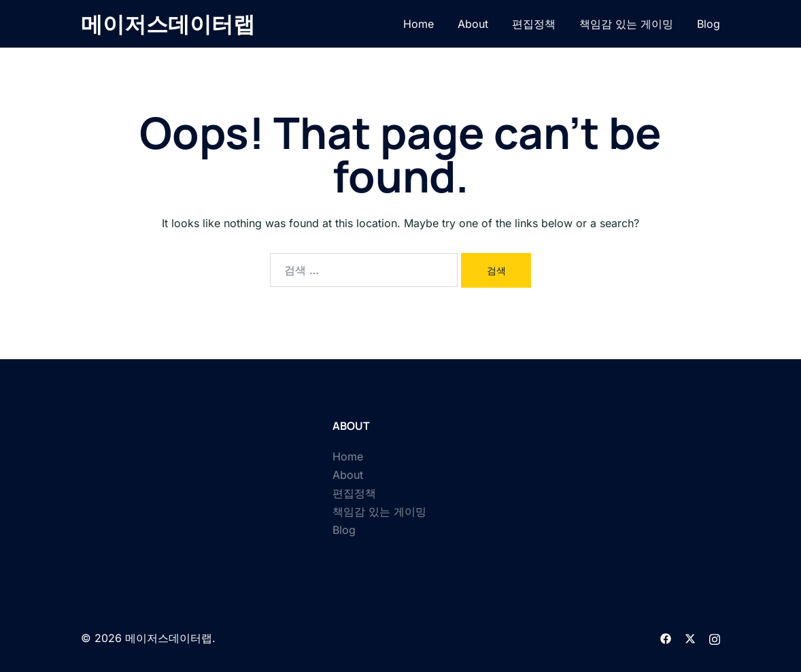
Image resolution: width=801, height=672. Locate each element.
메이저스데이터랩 (168, 24)
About (473, 24)
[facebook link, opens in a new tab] (666, 638)
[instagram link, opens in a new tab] (715, 638)
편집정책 (534, 24)
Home (419, 24)
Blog (709, 24)
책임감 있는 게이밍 (626, 24)
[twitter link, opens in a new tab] (690, 638)
